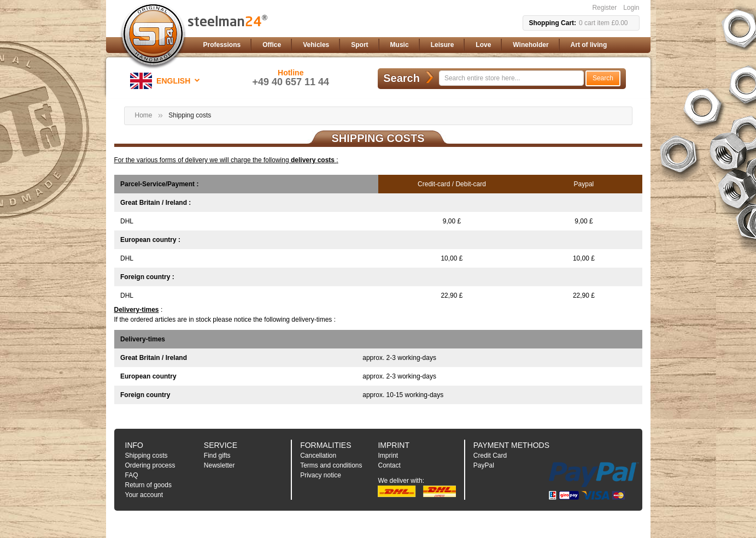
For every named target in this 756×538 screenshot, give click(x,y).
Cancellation (318, 456)
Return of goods (148, 485)
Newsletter (219, 465)
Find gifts (217, 456)
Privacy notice (321, 475)
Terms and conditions (331, 465)
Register (604, 8)
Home (144, 115)
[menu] (419, 45)
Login (631, 8)
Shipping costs (146, 456)
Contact (389, 465)
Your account (144, 495)
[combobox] (511, 78)
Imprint (388, 456)
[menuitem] (222, 45)
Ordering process (150, 465)
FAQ (132, 475)
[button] (167, 81)
